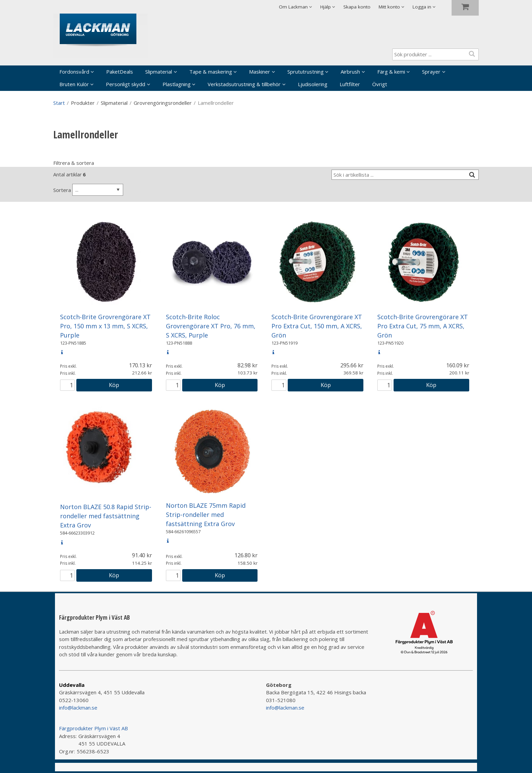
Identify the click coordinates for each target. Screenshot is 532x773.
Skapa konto (357, 7)
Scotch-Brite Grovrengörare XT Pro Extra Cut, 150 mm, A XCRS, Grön (317, 326)
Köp (114, 385)
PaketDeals (120, 72)
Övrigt (380, 84)
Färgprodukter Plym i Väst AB (93, 728)
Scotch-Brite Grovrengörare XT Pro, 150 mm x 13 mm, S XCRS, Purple (105, 326)
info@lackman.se (78, 708)
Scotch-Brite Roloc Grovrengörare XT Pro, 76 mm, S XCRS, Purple (211, 326)
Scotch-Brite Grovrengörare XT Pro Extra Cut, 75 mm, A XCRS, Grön (423, 326)
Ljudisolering (313, 84)
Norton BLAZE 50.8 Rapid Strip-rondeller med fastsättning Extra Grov (106, 516)
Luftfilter (350, 84)
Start (59, 103)
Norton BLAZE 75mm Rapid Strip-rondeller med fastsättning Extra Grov (206, 515)
